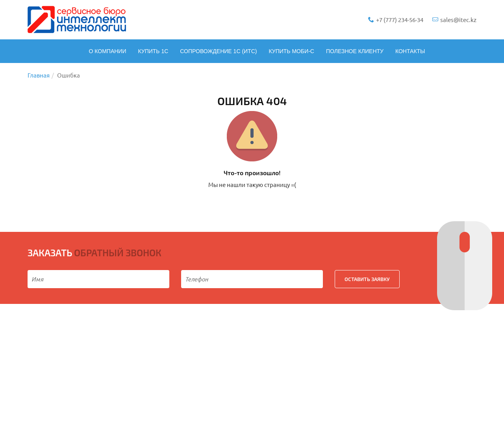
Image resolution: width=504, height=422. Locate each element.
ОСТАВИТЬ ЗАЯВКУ (367, 279)
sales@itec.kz (454, 19)
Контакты (410, 51)
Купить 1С (153, 51)
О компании (107, 51)
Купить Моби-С (291, 51)
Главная (39, 75)
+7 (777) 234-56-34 (396, 19)
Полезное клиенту (355, 51)
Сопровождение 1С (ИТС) (218, 51)
